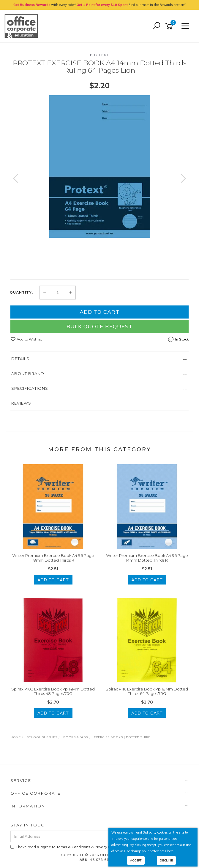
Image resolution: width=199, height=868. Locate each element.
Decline (166, 860)
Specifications (30, 388)
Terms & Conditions (73, 847)
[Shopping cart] (170, 26)
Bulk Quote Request (99, 326)
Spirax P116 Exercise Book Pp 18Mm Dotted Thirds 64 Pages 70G (147, 691)
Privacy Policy (106, 847)
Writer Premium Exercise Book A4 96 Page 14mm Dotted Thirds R (147, 558)
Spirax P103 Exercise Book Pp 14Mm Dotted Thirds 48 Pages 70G (53, 691)
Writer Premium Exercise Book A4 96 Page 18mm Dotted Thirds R (53, 558)
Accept (136, 860)
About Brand (28, 373)
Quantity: (21, 292)
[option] (99, 167)
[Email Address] (83, 836)
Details (20, 359)
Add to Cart (99, 312)
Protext (100, 55)
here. (171, 851)
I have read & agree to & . (65, 847)
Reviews (21, 403)
